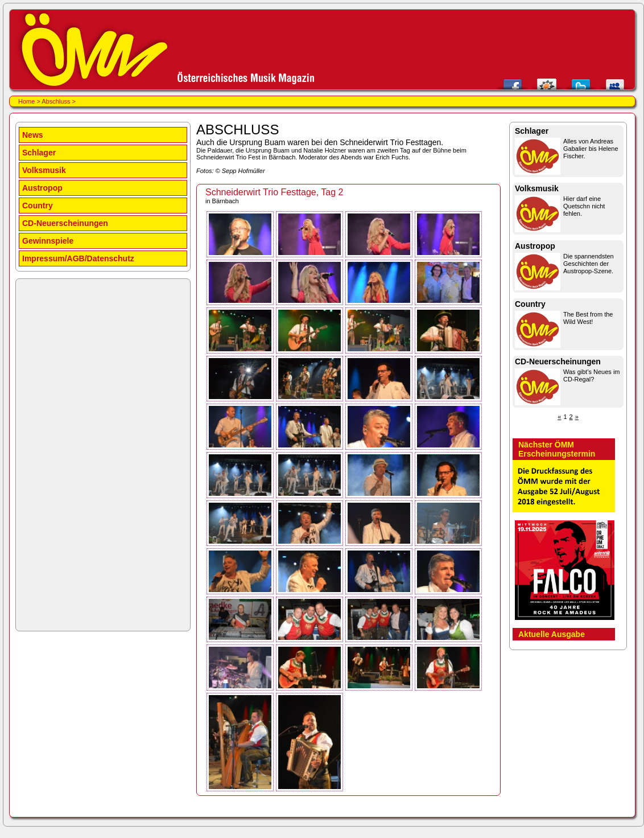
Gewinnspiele (48, 241)
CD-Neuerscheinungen (65, 223)
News (33, 135)
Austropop (42, 188)
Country (38, 206)
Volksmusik (44, 170)
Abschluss (56, 101)
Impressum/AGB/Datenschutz (78, 258)
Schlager (39, 153)
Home (26, 101)
